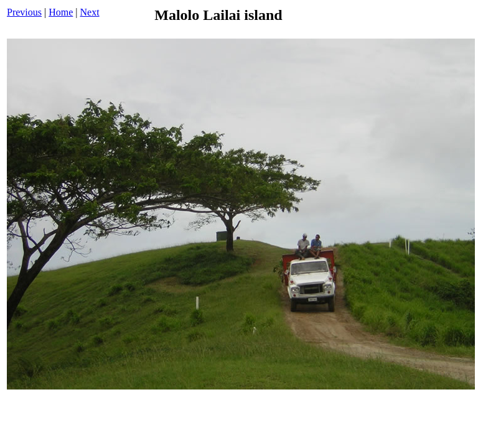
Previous (24, 12)
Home (61, 12)
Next (90, 12)
